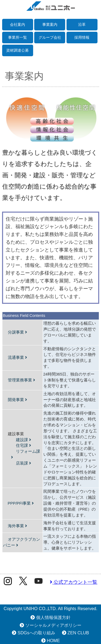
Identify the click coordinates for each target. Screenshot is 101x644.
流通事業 (17, 358)
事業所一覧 (18, 37)
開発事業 (17, 400)
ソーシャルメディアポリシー (53, 625)
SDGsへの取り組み (36, 633)
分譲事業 (17, 332)
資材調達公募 (18, 50)
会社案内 (18, 24)
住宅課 (23, 445)
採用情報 (82, 37)
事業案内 (50, 24)
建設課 (23, 440)
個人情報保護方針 (53, 617)
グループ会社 (50, 37)
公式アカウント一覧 (74, 582)
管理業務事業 (21, 380)
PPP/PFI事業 (21, 503)
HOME (53, 641)
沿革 (82, 24)
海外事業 (17, 526)
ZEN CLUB (78, 633)
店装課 (23, 463)
